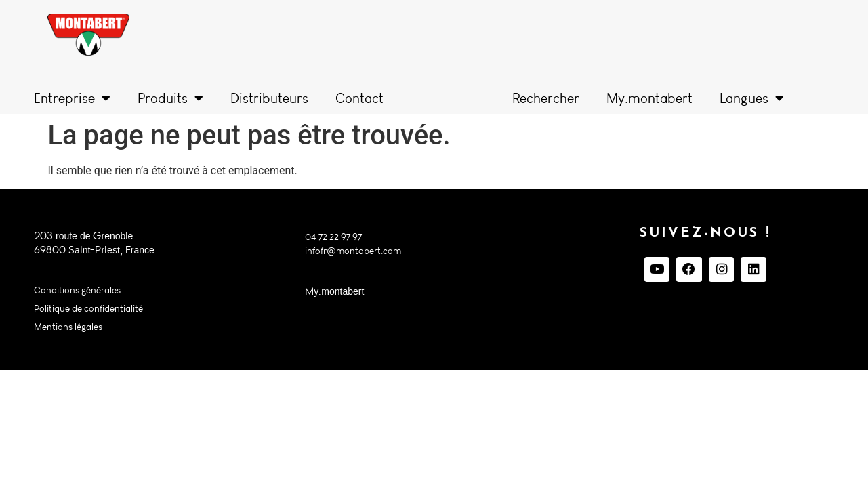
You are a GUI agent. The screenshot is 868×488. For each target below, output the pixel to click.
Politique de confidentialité (88, 309)
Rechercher (546, 98)
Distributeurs (269, 98)
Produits (170, 98)
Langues (752, 98)
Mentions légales (68, 327)
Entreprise (72, 98)
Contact (359, 98)
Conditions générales (77, 290)
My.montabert (649, 98)
